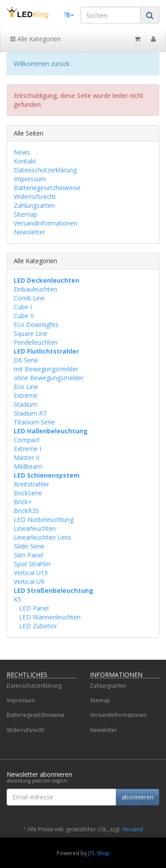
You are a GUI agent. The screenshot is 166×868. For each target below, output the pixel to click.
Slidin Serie (29, 546)
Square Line (31, 333)
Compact (27, 440)
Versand (133, 829)
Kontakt (25, 161)
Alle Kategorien (35, 39)
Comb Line (29, 298)
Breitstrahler (31, 484)
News (22, 152)
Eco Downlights (36, 325)
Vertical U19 (31, 573)
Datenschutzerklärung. (46, 170)
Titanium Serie (34, 422)
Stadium (25, 404)
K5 (17, 599)
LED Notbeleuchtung (44, 520)
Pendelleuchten (36, 342)
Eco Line (26, 387)
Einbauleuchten (35, 289)
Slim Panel (29, 555)
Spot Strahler (32, 564)
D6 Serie (26, 360)
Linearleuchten (35, 528)
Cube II (24, 316)
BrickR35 (26, 511)
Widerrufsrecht (35, 197)
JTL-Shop (99, 853)
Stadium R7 (30, 413)
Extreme (26, 395)
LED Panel (33, 608)
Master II (27, 457)
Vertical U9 (29, 582)
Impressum (30, 179)
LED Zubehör (37, 626)
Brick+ (23, 502)
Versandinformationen (46, 223)
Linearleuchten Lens (42, 537)
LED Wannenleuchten (49, 617)
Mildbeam (28, 466)
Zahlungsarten (34, 205)
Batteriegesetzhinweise (47, 188)
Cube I (23, 307)
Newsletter (29, 232)
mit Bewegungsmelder (46, 369)
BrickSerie (28, 493)
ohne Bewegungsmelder (49, 378)
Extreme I (27, 449)
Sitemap (25, 214)
